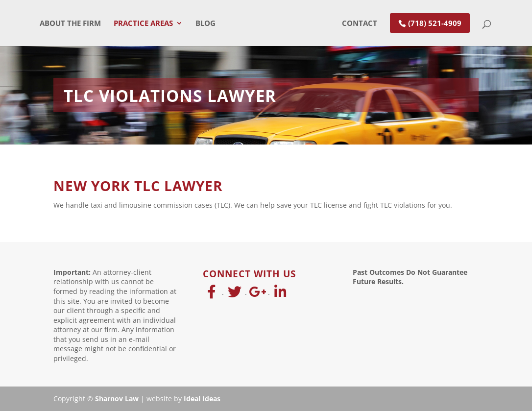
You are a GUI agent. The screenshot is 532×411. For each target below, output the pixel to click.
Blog (206, 24)
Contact (360, 24)
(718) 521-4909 (435, 23)
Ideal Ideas (202, 399)
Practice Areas (143, 24)
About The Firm (70, 24)
